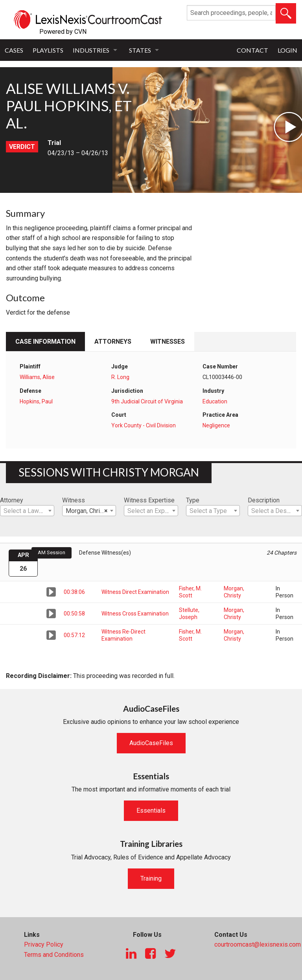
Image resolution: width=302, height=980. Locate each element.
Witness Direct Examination (135, 592)
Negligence (216, 425)
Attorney (12, 500)
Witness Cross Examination (135, 614)
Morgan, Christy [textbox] (87, 511)
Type (193, 500)
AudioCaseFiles (151, 743)
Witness (74, 500)
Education (215, 401)
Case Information (45, 342)
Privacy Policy (44, 944)
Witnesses (168, 342)
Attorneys (113, 342)
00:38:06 (74, 592)
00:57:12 (74, 635)
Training (151, 878)
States (140, 50)
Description (264, 500)
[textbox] (27, 511)
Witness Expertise (149, 500)
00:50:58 (74, 614)
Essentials (151, 811)
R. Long (120, 377)
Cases (14, 50)
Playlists (48, 50)
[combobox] (27, 511)
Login (287, 50)
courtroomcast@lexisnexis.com (258, 944)
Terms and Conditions (54, 955)
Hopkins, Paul (36, 401)
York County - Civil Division (144, 425)
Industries (91, 50)
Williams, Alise (37, 377)
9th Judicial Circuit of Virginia (147, 401)
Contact (252, 50)
